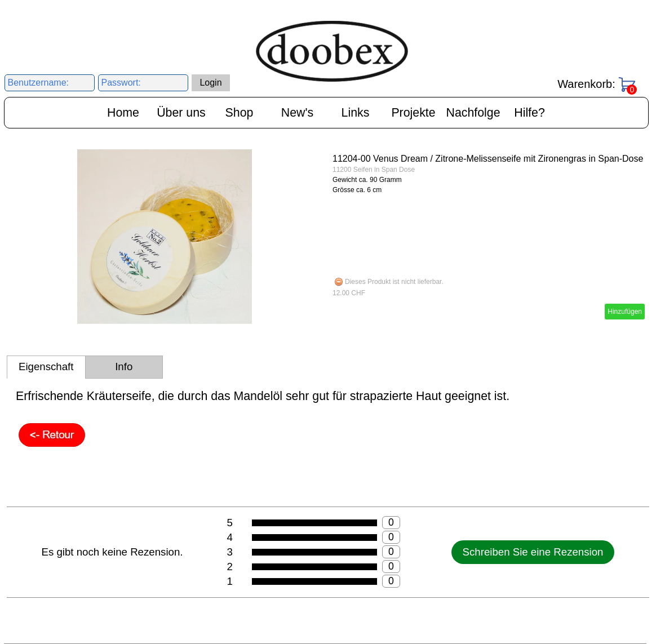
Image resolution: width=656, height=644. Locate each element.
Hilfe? (529, 113)
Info (124, 367)
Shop (240, 113)
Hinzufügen (625, 312)
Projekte (413, 113)
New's (297, 113)
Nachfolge (473, 113)
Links (356, 113)
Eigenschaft (46, 367)
